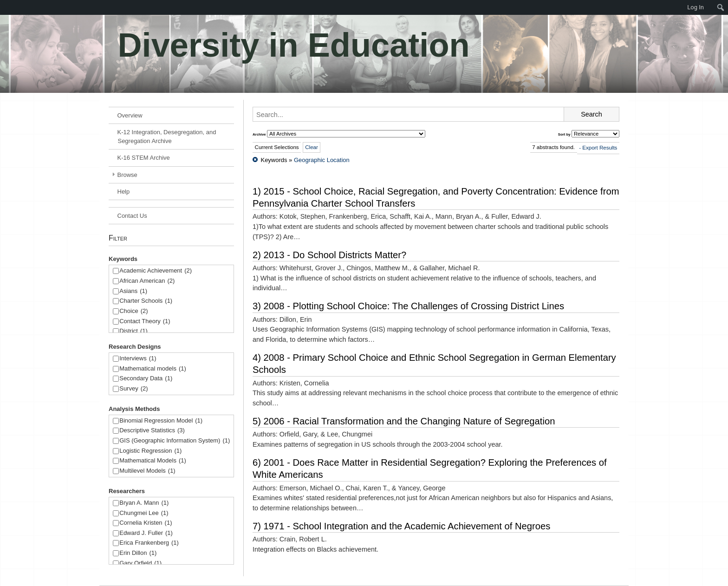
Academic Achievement (156, 271)
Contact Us (132, 216)
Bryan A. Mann (144, 503)
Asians (133, 291)
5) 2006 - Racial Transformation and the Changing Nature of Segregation (404, 421)
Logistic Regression (150, 451)
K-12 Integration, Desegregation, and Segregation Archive (167, 137)
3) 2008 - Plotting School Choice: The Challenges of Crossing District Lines (408, 306)
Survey (133, 389)
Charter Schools (146, 301)
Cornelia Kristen (146, 523)
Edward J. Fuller (146, 533)
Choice (133, 311)
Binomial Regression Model (161, 421)
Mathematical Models (153, 461)
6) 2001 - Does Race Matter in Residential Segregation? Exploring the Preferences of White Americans (430, 469)
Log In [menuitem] (695, 7)
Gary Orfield (140, 563)
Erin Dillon (138, 553)
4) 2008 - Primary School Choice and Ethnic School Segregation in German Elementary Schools (434, 364)
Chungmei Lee (144, 513)
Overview (130, 115)
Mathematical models (153, 369)
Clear (312, 147)
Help (124, 192)
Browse (127, 175)
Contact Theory (145, 322)
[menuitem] (5, 7)
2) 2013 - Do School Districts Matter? (329, 255)
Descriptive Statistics (152, 431)
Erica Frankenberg (149, 543)
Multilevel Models (147, 471)
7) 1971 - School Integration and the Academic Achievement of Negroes (401, 526)
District (133, 331)
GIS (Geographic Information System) (175, 441)
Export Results (600, 148)
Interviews (138, 359)
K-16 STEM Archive (144, 158)
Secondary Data (146, 379)
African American (147, 281)
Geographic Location (322, 160)
